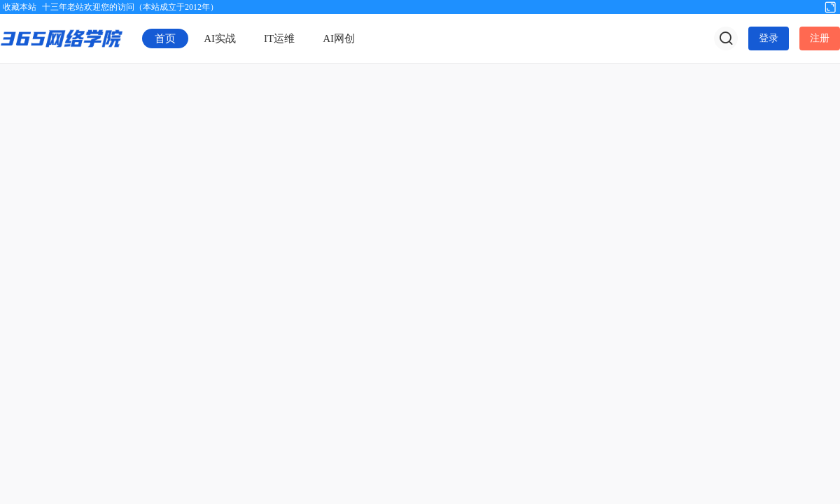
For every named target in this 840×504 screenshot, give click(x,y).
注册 (820, 38)
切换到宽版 (830, 6)
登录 (769, 38)
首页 (165, 38)
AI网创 (339, 38)
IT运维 (279, 38)
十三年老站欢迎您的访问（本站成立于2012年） (130, 7)
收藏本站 (20, 7)
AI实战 (220, 38)
